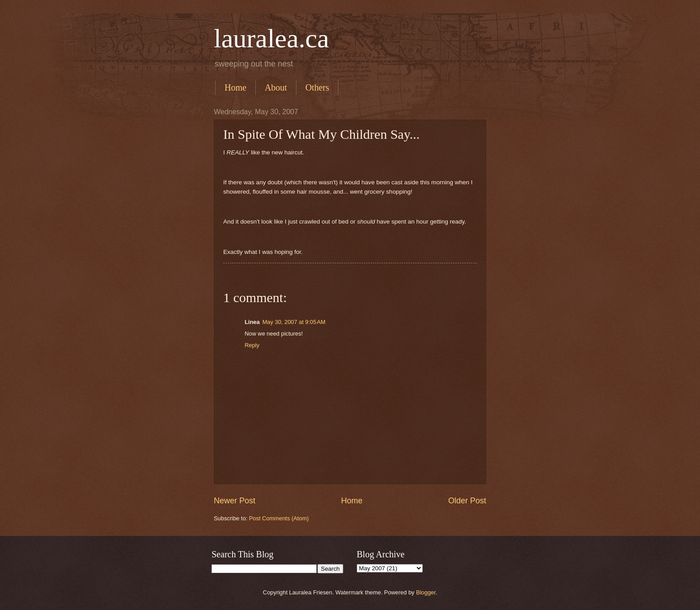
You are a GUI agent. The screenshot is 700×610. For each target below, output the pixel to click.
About (276, 87)
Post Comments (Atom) (279, 518)
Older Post (467, 501)
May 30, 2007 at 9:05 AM (294, 322)
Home (235, 87)
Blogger (426, 592)
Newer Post (235, 501)
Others (317, 87)
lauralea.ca (271, 38)
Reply (252, 345)
